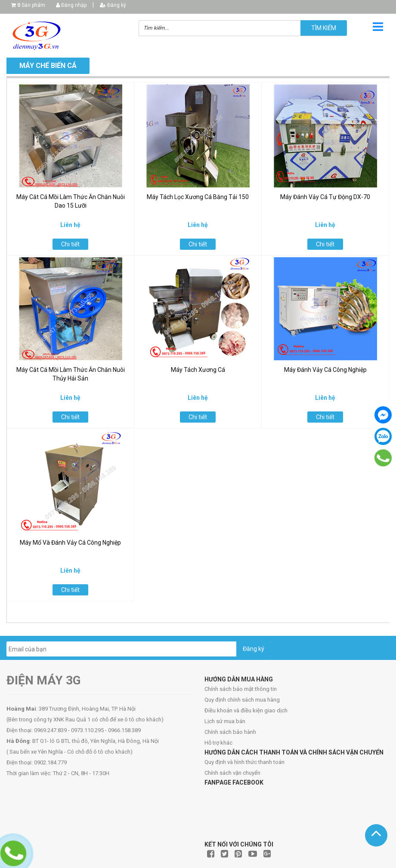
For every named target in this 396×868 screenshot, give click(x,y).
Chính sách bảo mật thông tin (241, 689)
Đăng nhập (71, 5)
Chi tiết (70, 244)
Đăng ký (113, 5)
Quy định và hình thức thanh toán (244, 762)
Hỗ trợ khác (218, 743)
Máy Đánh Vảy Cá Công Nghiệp (325, 370)
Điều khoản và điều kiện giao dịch (246, 710)
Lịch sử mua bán (225, 721)
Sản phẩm (31, 5)
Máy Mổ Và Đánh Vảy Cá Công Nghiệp (70, 543)
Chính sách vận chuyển (232, 773)
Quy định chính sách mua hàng (242, 700)
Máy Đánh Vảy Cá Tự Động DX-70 (325, 197)
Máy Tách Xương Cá (198, 370)
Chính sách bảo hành (230, 732)
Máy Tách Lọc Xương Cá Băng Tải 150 (198, 197)
